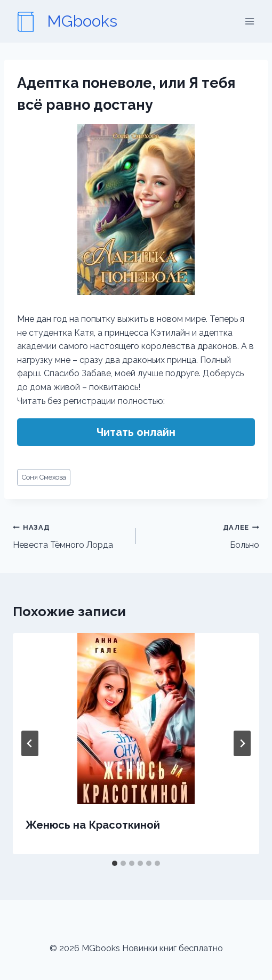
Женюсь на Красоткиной (93, 825)
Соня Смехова (44, 477)
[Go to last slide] (30, 743)
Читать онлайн (136, 432)
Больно (202, 535)
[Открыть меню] (249, 21)
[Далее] (242, 743)
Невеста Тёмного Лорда (70, 535)
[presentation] (136, 719)
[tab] (115, 863)
